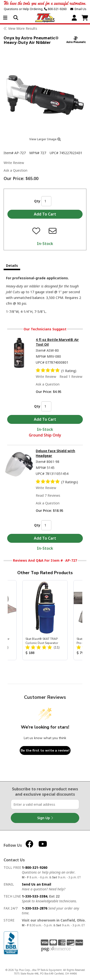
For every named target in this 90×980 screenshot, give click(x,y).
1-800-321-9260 (35, 867)
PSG (56, 949)
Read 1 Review (71, 376)
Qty (37, 201)
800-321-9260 (55, 9)
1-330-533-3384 (35, 896)
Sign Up (45, 818)
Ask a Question (15, 170)
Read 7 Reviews (48, 495)
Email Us (78, 9)
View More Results (23, 28)
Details (12, 265)
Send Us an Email (36, 884)
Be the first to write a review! (45, 750)
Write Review (14, 163)
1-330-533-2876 (35, 908)
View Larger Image (45, 139)
